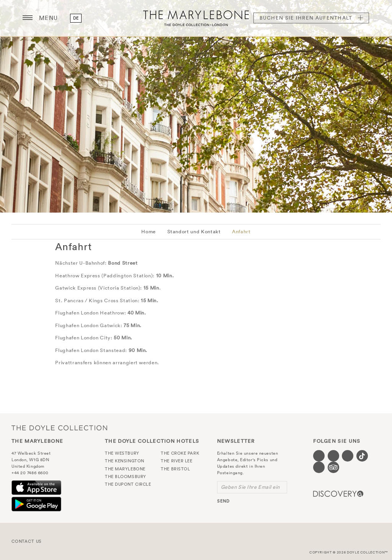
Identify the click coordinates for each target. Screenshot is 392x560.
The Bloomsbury (126, 476)
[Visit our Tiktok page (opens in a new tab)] (362, 456)
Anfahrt (241, 232)
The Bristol (175, 469)
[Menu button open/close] (28, 18)
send (223, 501)
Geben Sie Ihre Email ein (250, 487)
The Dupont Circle (128, 484)
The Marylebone (196, 18)
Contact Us (27, 541)
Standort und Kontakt (194, 232)
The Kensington (125, 461)
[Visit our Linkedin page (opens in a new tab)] (319, 467)
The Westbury (122, 453)
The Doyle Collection (59, 428)
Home (149, 232)
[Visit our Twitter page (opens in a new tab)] (333, 456)
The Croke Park (180, 453)
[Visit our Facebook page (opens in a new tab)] (319, 456)
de (76, 18)
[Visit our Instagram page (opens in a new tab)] (348, 456)
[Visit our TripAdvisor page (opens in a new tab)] (333, 467)
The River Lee (176, 461)
